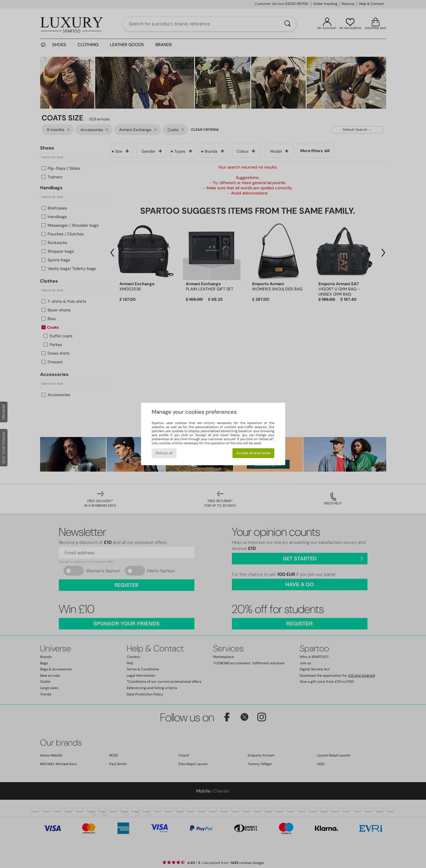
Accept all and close (253, 453)
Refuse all (164, 453)
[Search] (288, 24)
